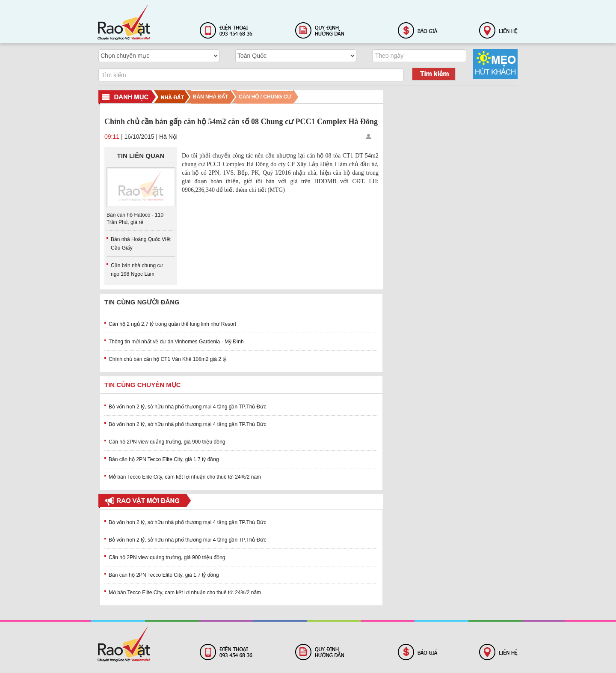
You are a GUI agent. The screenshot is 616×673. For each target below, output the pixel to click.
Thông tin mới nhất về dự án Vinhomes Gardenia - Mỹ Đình (176, 342)
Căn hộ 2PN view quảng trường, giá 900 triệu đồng (167, 442)
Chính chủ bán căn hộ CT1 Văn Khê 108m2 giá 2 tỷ (168, 359)
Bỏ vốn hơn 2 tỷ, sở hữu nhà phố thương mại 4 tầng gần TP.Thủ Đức (187, 407)
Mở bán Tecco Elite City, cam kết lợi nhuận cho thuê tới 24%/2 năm (185, 477)
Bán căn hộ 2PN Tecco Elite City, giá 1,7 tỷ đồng (164, 459)
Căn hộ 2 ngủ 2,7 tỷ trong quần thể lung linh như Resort (172, 324)
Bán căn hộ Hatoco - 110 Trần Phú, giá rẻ (135, 219)
